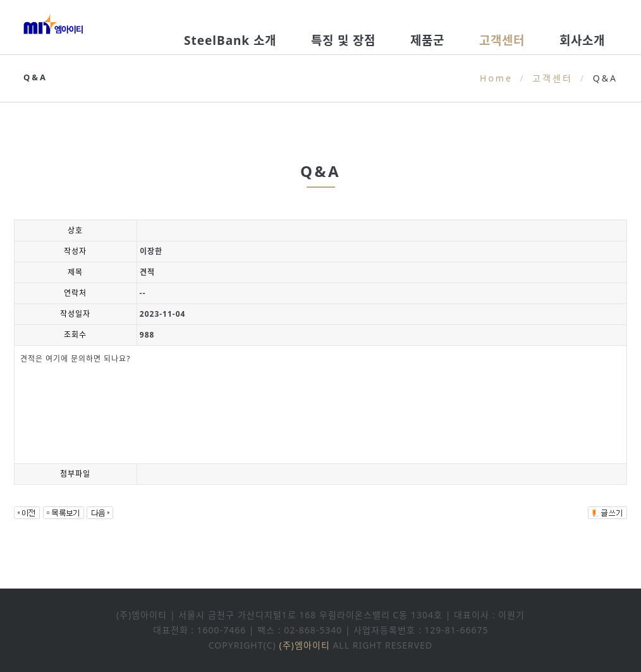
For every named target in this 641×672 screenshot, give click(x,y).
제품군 (427, 40)
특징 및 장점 (343, 40)
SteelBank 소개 (230, 40)
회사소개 (582, 40)
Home (496, 78)
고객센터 (502, 40)
